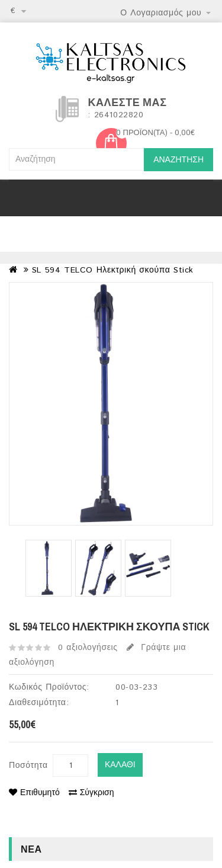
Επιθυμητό (34, 793)
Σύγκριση (91, 793)
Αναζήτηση (178, 160)
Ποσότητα (28, 765)
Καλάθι (120, 765)
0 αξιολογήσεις (88, 648)
